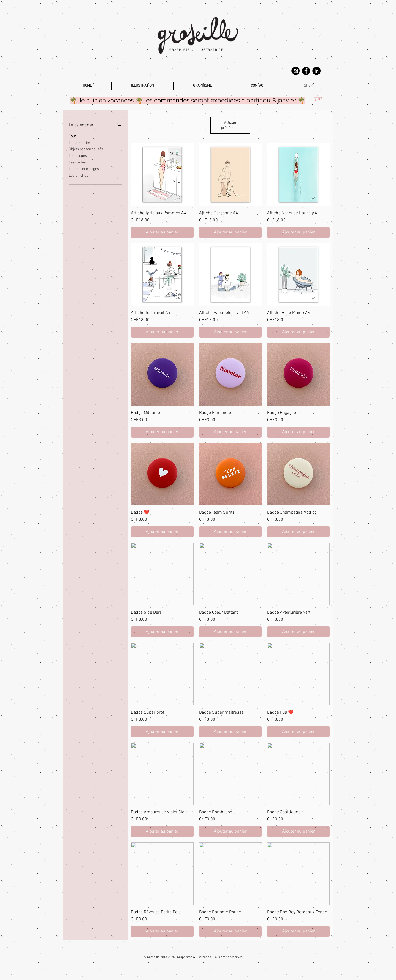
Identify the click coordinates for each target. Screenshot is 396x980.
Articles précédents (230, 125)
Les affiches (79, 175)
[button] (321, 98)
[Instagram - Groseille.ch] (296, 71)
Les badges (78, 155)
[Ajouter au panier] (162, 232)
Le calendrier (80, 143)
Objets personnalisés (86, 149)
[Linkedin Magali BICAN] (317, 71)
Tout (72, 136)
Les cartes (77, 162)
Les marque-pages (84, 169)
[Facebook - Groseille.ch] (306, 71)
